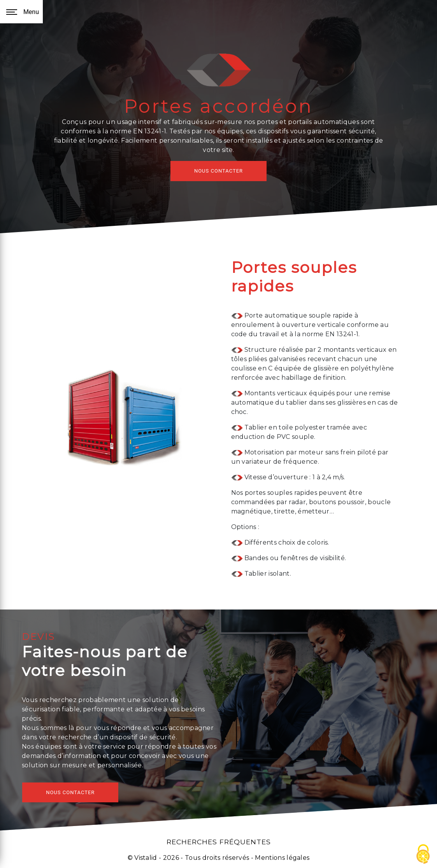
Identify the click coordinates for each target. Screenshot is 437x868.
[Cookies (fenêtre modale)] (423, 855)
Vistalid (146, 858)
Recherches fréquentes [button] (219, 842)
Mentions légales (281, 858)
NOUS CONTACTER (218, 171)
